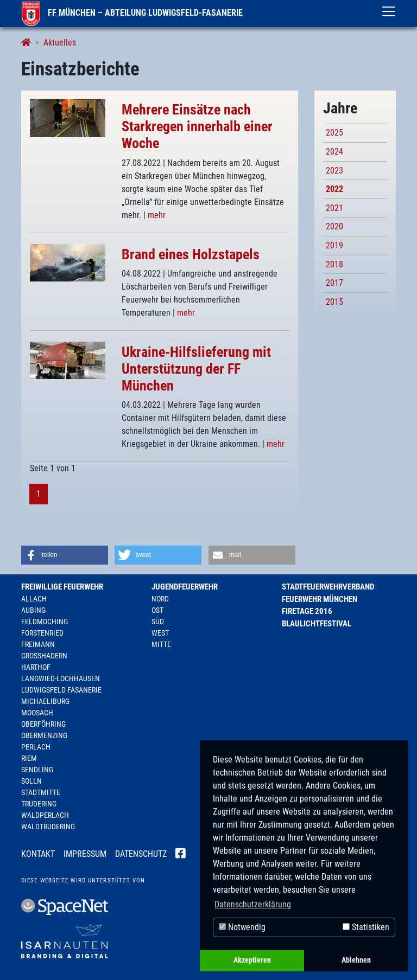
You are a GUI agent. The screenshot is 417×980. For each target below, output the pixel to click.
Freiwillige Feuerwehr (62, 587)
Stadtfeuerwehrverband (328, 587)
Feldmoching (45, 622)
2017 (334, 283)
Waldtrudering (48, 827)
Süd (158, 622)
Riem (29, 758)
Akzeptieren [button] (252, 960)
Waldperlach (45, 815)
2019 (334, 245)
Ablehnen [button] (356, 960)
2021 (334, 208)
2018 (334, 264)
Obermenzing (44, 735)
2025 (334, 133)
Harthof (36, 667)
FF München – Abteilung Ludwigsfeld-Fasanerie (132, 13)
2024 (334, 152)
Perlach (36, 747)
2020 (334, 226)
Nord (160, 599)
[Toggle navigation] (389, 11)
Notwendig (242, 927)
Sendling (37, 770)
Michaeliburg (45, 701)
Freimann (38, 644)
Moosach (37, 713)
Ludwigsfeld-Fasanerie (61, 690)
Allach (34, 599)
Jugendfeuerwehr (185, 587)
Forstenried (42, 633)
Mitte (161, 644)
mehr (157, 215)
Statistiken (366, 927)
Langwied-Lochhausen (61, 678)
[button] (65, 555)
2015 (334, 302)
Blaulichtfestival (317, 624)
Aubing (33, 610)
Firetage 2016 (307, 611)
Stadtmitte (41, 792)
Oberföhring (43, 724)
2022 (334, 189)
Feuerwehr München (320, 599)
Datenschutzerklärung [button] (253, 904)
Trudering (39, 804)
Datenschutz (141, 854)
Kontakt (38, 854)
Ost (157, 610)
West (160, 633)
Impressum (85, 854)
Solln (31, 781)
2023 (334, 171)
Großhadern (44, 656)
